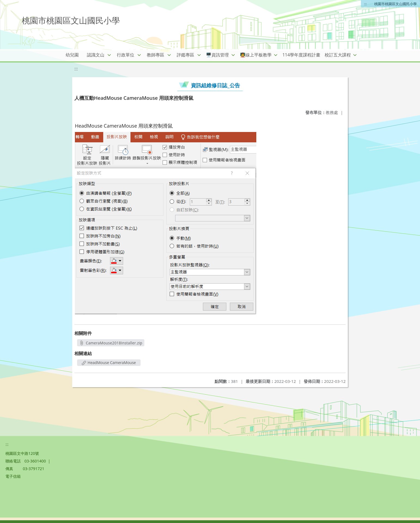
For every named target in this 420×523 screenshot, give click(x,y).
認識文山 (96, 55)
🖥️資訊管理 (217, 55)
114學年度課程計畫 (301, 55)
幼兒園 (72, 55)
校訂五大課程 (338, 55)
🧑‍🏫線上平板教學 (256, 55)
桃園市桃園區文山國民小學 (395, 4)
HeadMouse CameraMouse (109, 363)
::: (366, 4)
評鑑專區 (185, 55)
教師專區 (156, 55)
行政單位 (126, 55)
